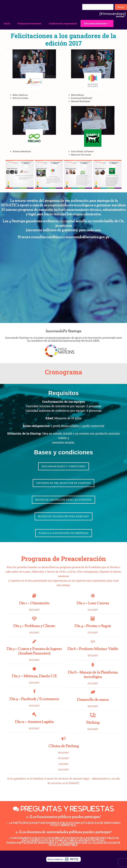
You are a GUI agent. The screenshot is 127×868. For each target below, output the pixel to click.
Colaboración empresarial (63, 23)
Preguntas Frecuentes (29, 23)
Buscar (121, 7)
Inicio (7, 23)
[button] (110, 23)
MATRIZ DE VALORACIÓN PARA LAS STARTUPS (63, 500)
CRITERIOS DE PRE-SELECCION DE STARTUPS (63, 483)
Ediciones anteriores (99, 23)
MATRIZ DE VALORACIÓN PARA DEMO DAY (63, 516)
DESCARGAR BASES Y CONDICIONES (64, 466)
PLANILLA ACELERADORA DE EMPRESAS (64, 533)
